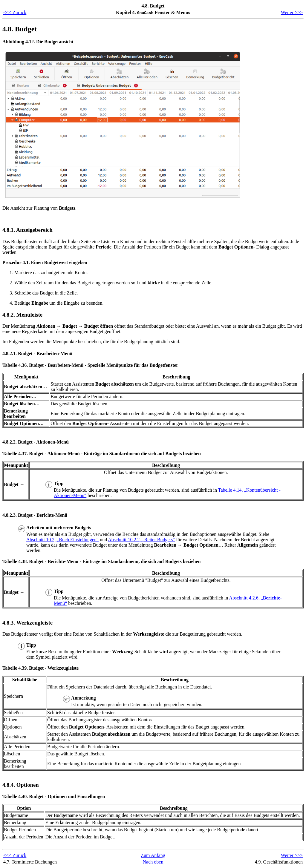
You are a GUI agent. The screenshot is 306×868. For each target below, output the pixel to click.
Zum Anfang (153, 855)
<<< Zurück (15, 12)
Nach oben (153, 862)
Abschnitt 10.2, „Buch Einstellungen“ (62, 540)
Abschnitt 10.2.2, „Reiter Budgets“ (141, 540)
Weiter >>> (292, 12)
